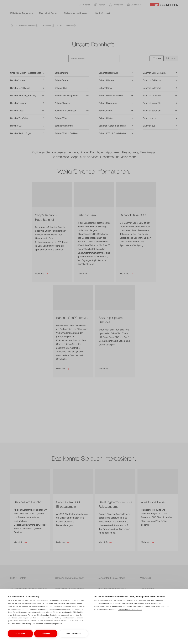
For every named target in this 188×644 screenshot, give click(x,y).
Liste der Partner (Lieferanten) (130, 611)
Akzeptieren (20, 635)
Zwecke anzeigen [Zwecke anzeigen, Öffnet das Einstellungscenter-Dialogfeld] (73, 635)
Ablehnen (46, 635)
